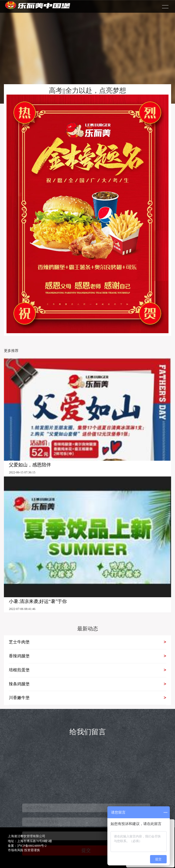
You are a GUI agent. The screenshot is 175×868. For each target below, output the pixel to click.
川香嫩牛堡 (87, 698)
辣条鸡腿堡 (87, 684)
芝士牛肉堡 (87, 642)
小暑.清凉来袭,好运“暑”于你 (38, 601)
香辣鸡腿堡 (87, 656)
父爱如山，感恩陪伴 (30, 465)
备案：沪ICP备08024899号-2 (27, 846)
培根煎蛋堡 (87, 670)
